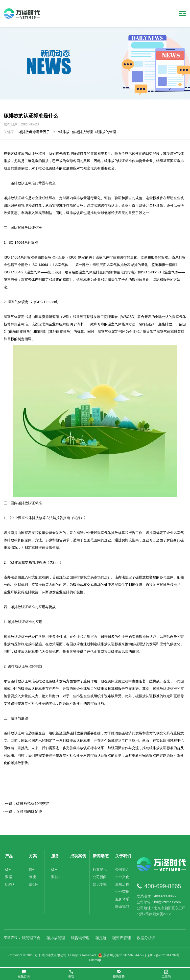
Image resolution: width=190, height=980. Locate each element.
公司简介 (122, 869)
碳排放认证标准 (16, 733)
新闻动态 (101, 856)
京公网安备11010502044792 (121, 955)
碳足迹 (101, 938)
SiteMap (95, 960)
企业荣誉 (122, 892)
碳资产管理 (122, 938)
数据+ (10, 877)
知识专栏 (100, 884)
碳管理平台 (31, 938)
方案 (33, 856)
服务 (55, 856)
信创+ (33, 884)
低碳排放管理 (82, 132)
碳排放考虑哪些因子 (34, 132)
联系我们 (122, 907)
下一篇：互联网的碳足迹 (22, 811)
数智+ (56, 877)
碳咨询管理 (80, 938)
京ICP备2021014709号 (163, 955)
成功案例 (78, 856)
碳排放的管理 (106, 132)
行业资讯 (100, 869)
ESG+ (10, 884)
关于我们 (123, 856)
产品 (9, 856)
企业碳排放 (61, 132)
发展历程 (122, 884)
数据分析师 (146, 938)
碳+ (8, 869)
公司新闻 (100, 877)
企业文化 (122, 877)
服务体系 (122, 899)
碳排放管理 (56, 938)
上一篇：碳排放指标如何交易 (25, 803)
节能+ (33, 877)
